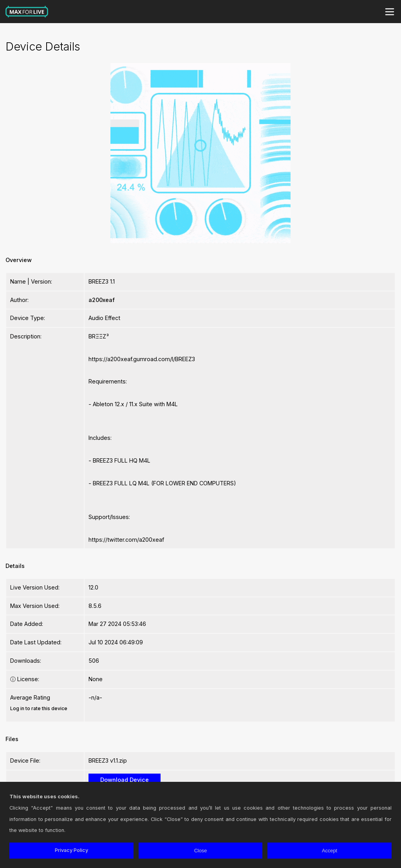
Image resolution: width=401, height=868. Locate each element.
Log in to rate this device (39, 708)
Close (201, 851)
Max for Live (27, 12)
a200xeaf (102, 300)
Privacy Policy (71, 850)
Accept (330, 851)
